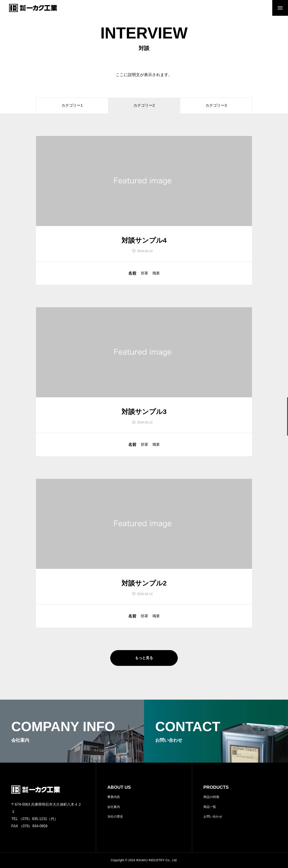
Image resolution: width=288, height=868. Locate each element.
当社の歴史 (115, 816)
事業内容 (114, 797)
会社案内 (114, 807)
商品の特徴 (211, 797)
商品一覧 (210, 807)
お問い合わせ (213, 816)
